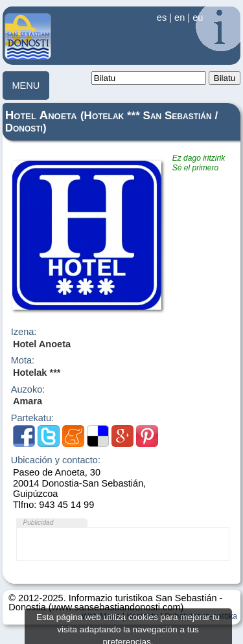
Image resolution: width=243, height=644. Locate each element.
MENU (26, 86)
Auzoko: (28, 390)
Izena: (24, 332)
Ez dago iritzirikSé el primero (199, 163)
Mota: (23, 361)
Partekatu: (32, 418)
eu (198, 17)
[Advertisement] (122, 544)
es (162, 17)
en (179, 17)
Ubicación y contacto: (56, 460)
